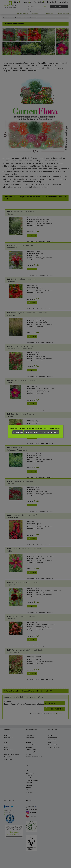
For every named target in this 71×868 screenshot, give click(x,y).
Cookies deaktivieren (32, 432)
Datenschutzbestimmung (50, 432)
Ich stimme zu (18, 432)
